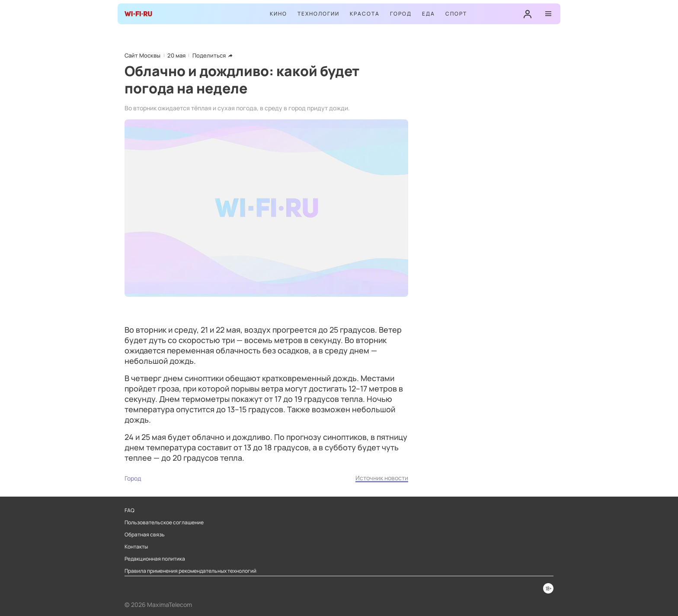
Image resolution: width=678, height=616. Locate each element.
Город (401, 14)
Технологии (318, 14)
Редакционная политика (155, 559)
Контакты (136, 547)
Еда (429, 14)
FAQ (130, 510)
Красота (365, 14)
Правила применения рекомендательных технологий (190, 571)
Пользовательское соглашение (164, 523)
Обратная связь (145, 535)
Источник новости (382, 478)
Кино (278, 14)
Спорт (456, 14)
